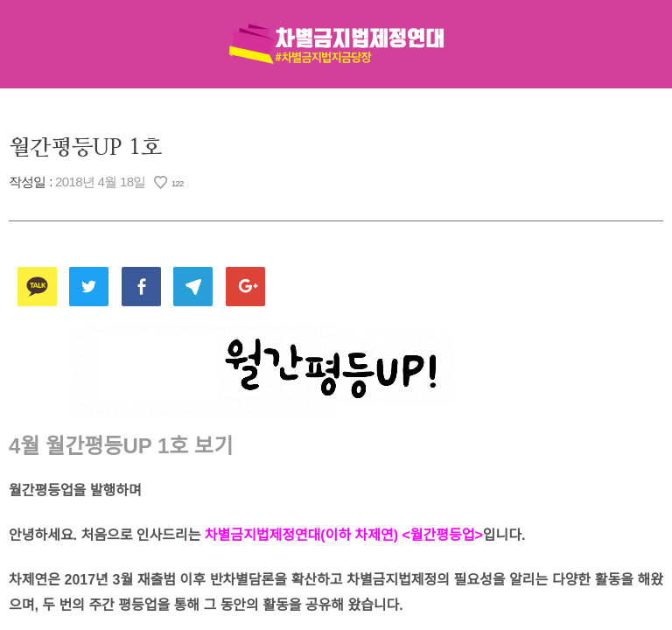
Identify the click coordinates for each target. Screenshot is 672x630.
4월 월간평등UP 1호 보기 (121, 446)
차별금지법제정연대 (336, 44)
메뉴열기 (20, 20)
